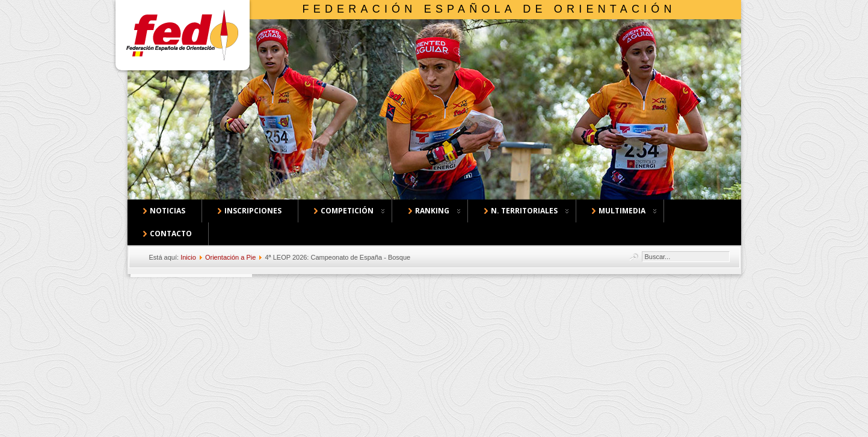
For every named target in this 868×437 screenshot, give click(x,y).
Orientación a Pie (230, 257)
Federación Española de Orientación (489, 9)
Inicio (188, 257)
